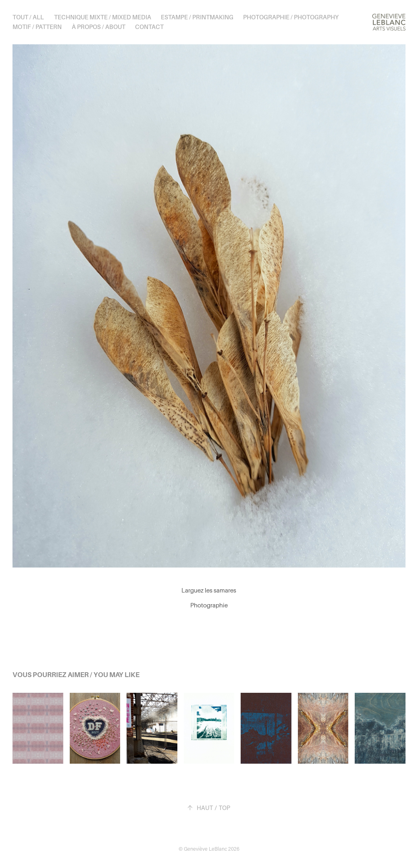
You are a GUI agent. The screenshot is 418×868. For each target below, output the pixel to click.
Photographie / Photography (291, 17)
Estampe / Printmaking (197, 17)
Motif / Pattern (37, 27)
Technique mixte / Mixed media (103, 17)
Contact (149, 27)
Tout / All (28, 17)
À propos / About (99, 27)
